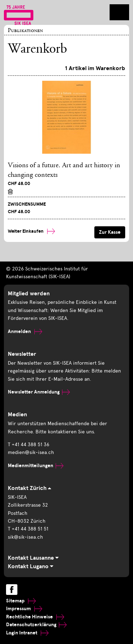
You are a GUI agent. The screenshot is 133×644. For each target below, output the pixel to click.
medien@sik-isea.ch (31, 452)
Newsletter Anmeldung (39, 392)
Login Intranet (27, 633)
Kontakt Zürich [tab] (29, 488)
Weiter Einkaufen (31, 231)
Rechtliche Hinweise (35, 617)
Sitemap (21, 601)
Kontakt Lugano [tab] (31, 566)
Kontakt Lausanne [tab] (33, 558)
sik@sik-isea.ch (25, 537)
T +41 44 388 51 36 (29, 445)
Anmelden (25, 331)
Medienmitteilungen (36, 466)
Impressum (24, 609)
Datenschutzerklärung (36, 625)
